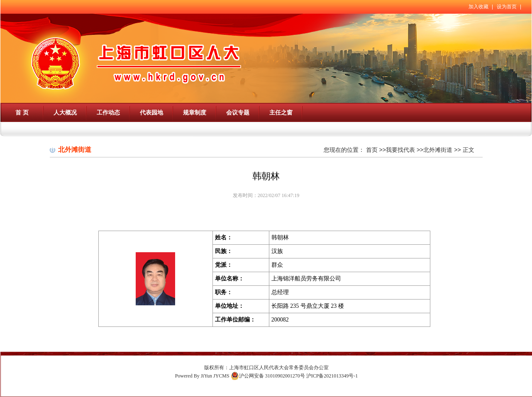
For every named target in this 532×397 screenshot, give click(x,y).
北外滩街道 (438, 150)
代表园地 (151, 112)
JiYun (206, 376)
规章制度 (195, 112)
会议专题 (238, 112)
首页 (372, 150)
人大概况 (65, 112)
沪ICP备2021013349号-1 (332, 376)
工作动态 (108, 112)
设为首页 (507, 7)
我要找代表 (400, 150)
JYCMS (221, 376)
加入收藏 (478, 7)
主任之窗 (281, 112)
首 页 (22, 112)
